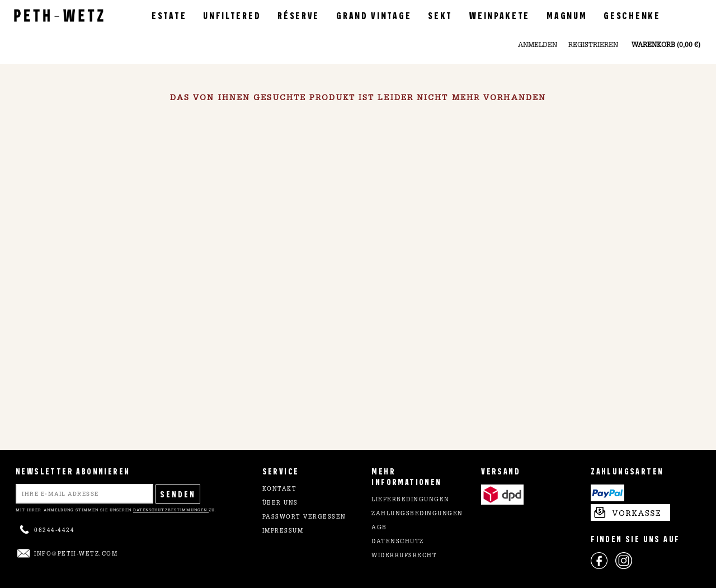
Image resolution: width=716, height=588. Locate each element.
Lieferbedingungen (411, 500)
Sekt (440, 15)
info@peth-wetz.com (76, 554)
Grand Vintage (374, 15)
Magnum (567, 15)
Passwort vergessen (304, 518)
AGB (379, 528)
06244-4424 (54, 531)
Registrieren (593, 45)
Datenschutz (398, 542)
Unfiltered (232, 15)
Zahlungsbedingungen (417, 514)
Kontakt (280, 490)
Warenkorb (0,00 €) (666, 45)
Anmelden (538, 45)
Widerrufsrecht (404, 556)
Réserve (298, 15)
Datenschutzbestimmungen (171, 510)
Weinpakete (500, 15)
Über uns (280, 504)
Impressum (283, 531)
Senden (178, 494)
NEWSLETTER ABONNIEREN (73, 471)
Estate (169, 15)
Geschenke (632, 15)
